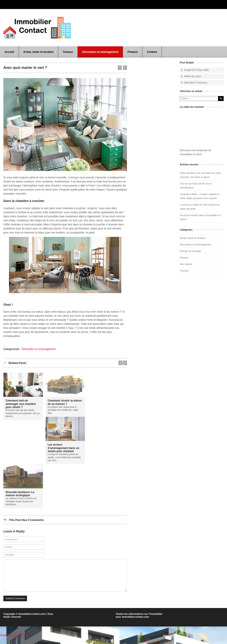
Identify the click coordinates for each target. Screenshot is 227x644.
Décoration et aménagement (100, 52)
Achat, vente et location (39, 52)
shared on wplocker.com (14, 642)
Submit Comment (15, 605)
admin (198, 76)
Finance (132, 52)
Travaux (68, 52)
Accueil (9, 52)
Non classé (186, 264)
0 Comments (201, 83)
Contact (152, 52)
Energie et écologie (190, 251)
